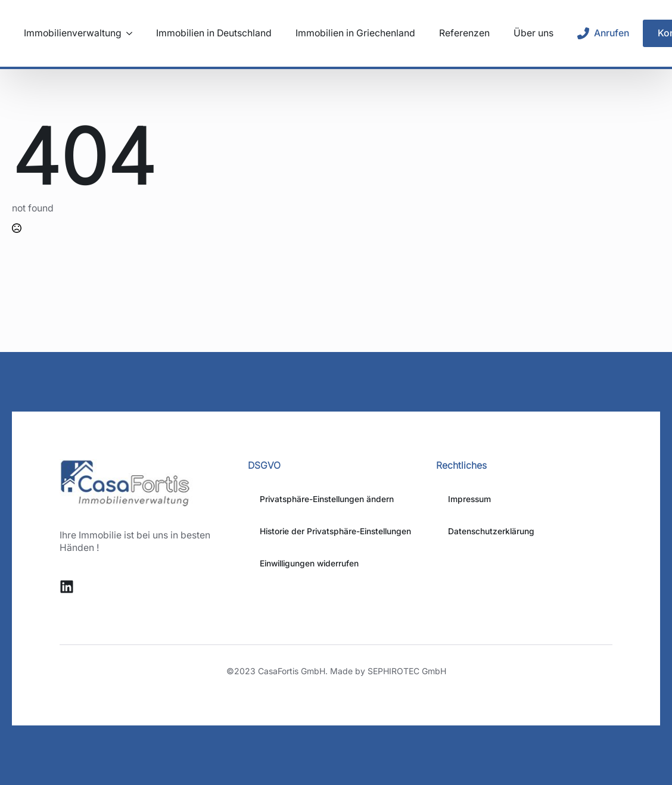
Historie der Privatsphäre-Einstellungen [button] (335, 531)
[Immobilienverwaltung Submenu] (127, 33)
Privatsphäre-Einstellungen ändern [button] (327, 499)
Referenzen (464, 33)
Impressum (469, 499)
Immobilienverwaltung (73, 33)
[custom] (67, 587)
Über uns (533, 33)
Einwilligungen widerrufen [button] (309, 563)
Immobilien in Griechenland (355, 33)
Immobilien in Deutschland (214, 33)
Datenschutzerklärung (491, 531)
